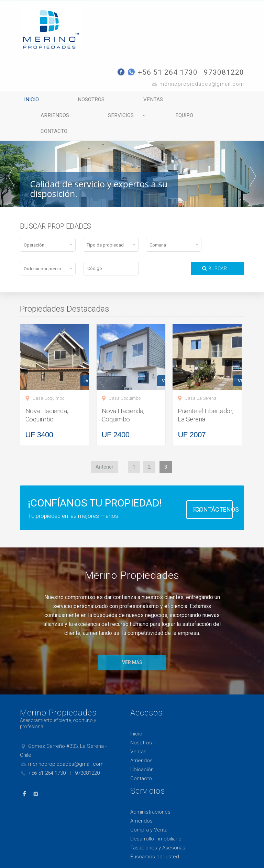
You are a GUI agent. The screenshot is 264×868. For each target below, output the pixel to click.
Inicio (30, 101)
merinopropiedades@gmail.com (66, 750)
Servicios (50, 118)
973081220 (224, 72)
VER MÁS (132, 649)
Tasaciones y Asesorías (158, 834)
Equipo (106, 118)
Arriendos (200, 101)
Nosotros (85, 101)
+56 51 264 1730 (168, 72)
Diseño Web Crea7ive (38, 857)
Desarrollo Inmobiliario (156, 825)
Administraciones (150, 798)
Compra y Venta (149, 816)
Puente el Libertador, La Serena (206, 401)
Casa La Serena (201, 384)
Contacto (163, 118)
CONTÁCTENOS (214, 495)
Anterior (104, 453)
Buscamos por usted (155, 843)
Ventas (142, 101)
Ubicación (142, 756)
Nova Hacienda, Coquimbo (47, 401)
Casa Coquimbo (48, 384)
